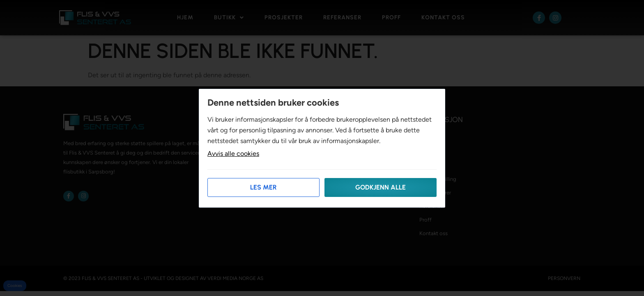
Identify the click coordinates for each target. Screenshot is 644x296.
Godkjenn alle (381, 187)
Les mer (263, 187)
